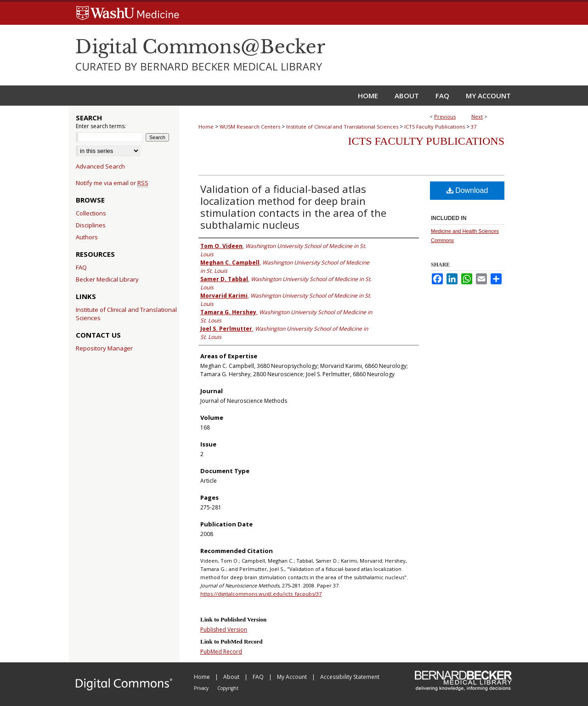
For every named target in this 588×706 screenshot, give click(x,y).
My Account (293, 677)
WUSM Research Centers (250, 127)
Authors (87, 237)
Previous (445, 116)
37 (474, 127)
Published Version (224, 630)
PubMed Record (221, 652)
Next (477, 116)
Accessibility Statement (350, 677)
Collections (91, 213)
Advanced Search (100, 166)
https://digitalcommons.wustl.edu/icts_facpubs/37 (261, 594)
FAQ (81, 267)
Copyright (228, 688)
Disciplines (91, 225)
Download (467, 190)
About (232, 677)
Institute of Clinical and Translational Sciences (342, 127)
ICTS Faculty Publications (435, 127)
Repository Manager (104, 348)
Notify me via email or (112, 183)
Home (206, 127)
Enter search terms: (101, 126)
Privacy (202, 688)
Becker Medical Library (107, 279)
